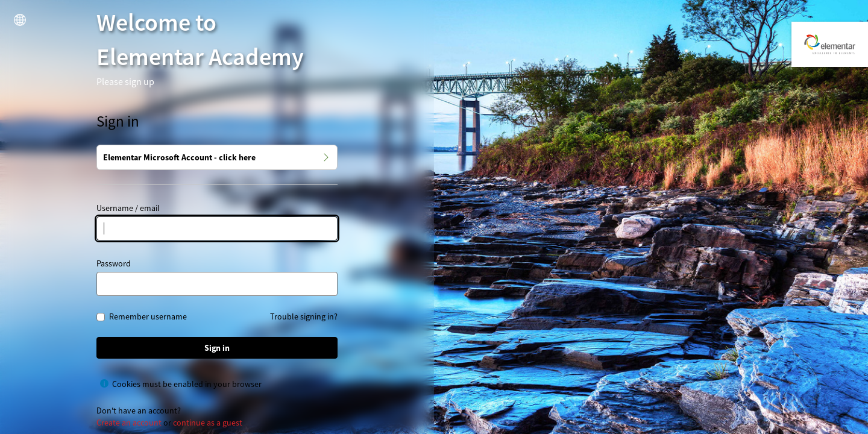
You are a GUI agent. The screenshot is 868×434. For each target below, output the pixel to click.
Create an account (129, 423)
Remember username (148, 317)
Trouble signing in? (304, 316)
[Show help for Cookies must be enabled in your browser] (104, 383)
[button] (20, 20)
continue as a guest (208, 423)
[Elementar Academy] (830, 44)
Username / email (128, 208)
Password (114, 263)
